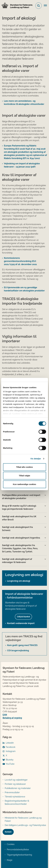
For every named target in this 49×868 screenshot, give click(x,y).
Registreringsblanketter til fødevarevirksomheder (17, 802)
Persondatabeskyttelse (18, 850)
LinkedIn (10, 743)
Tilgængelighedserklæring (19, 855)
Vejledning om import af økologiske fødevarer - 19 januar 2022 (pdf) (22, 165)
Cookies (11, 844)
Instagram (11, 751)
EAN (5, 715)
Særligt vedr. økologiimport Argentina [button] (21, 538)
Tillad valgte (24, 476)
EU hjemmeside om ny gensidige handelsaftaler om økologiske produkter (24, 289)
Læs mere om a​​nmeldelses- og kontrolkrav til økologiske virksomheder (24, 103)
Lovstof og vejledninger (16, 780)
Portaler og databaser (15, 784)
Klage (10, 860)
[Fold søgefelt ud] (39, 6)
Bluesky (10, 760)
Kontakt (8, 832)
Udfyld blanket (23, 617)
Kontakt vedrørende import (21, 623)
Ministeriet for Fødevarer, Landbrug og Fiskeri (23, 819)
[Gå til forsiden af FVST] (16, 6)
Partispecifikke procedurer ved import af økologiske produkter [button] (21, 497)
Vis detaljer (36, 459)
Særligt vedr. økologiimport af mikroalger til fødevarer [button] (17, 561)
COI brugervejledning (18, 651)
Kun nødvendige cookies (25, 484)
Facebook (11, 747)
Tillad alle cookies (24, 467)
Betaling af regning (12, 718)
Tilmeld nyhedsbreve (15, 797)
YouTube (10, 764)
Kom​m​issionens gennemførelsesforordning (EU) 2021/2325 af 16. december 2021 (20, 261)
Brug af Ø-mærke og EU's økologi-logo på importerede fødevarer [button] (19, 507)
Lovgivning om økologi (19, 581)
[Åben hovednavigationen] (46, 6)
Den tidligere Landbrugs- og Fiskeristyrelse (25, 825)
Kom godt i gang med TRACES (22, 645)
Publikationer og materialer (18, 788)
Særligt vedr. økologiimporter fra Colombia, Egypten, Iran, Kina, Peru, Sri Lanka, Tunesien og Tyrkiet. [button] (20, 548)
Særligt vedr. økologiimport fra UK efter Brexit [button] (19, 518)
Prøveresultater (12, 792)
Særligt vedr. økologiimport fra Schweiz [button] (17, 529)
